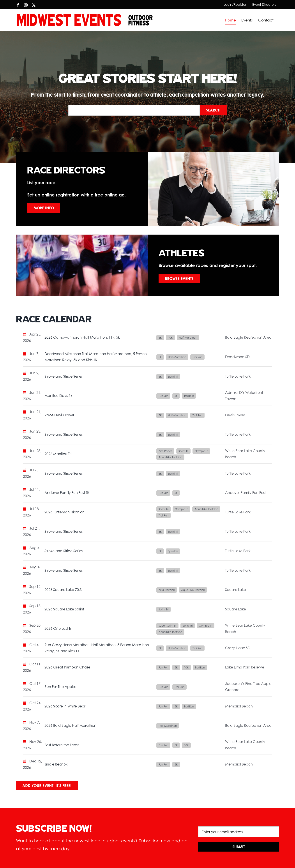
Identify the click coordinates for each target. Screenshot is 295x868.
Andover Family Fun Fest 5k (67, 493)
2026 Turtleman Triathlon (64, 512)
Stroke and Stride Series (64, 376)
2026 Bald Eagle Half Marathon (70, 725)
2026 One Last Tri (58, 628)
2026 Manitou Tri (58, 454)
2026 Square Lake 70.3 (63, 590)
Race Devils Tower (59, 415)
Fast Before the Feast (62, 745)
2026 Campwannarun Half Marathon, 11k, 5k (82, 337)
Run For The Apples (60, 687)
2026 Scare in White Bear (65, 706)
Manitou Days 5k (58, 396)
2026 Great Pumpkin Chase (67, 667)
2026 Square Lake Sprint (64, 609)
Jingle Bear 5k (56, 764)
